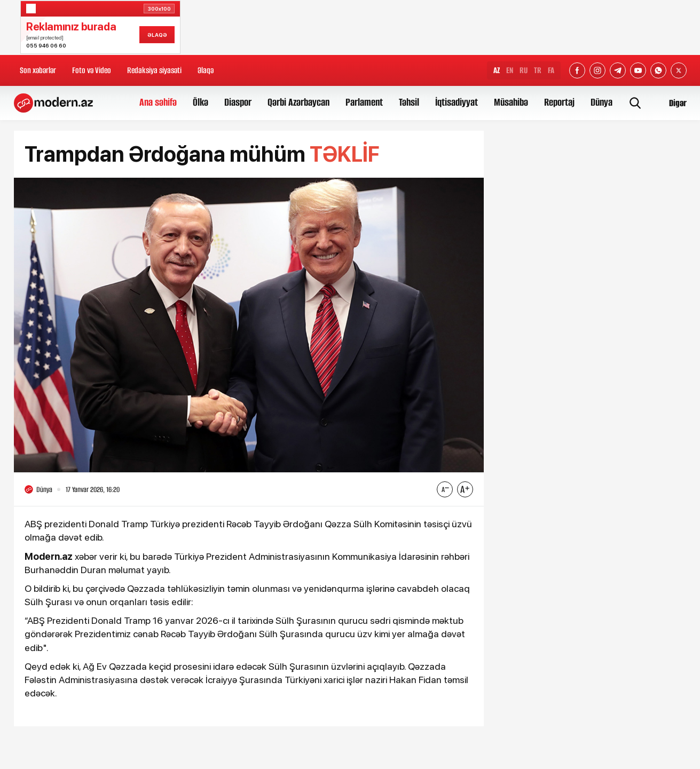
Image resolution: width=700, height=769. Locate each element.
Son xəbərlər (38, 70)
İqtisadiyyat (457, 102)
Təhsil (409, 102)
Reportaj (559, 102)
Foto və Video (92, 70)
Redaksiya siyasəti (154, 70)
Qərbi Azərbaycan (298, 102)
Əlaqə (206, 70)
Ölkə (200, 102)
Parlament (364, 102)
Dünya (601, 102)
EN (510, 70)
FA (551, 70)
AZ (497, 70)
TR (538, 70)
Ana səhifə (158, 102)
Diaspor (238, 102)
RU (524, 70)
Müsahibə (511, 102)
